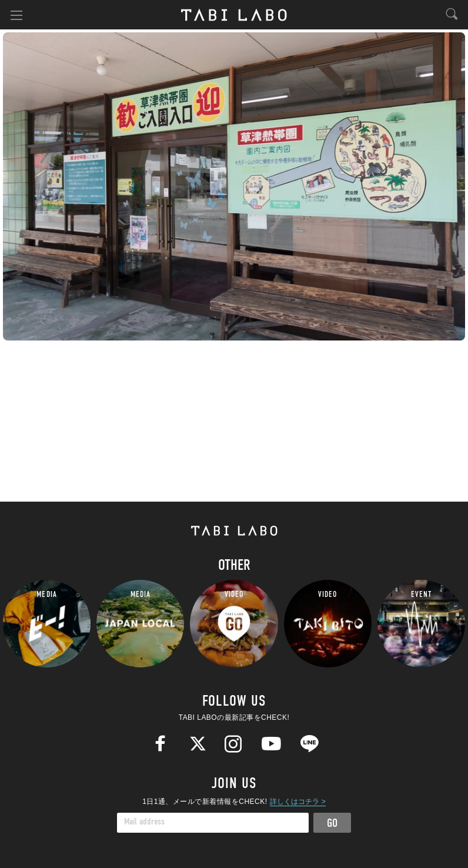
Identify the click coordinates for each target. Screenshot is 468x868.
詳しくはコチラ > (297, 802)
